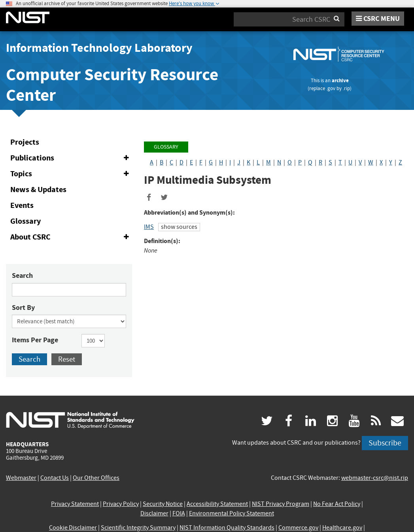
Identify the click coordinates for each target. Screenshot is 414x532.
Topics (71, 174)
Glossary (26, 221)
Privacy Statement (75, 504)
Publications (71, 158)
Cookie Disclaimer (73, 528)
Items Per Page (35, 340)
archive (340, 80)
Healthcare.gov (342, 528)
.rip (346, 88)
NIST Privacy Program (281, 504)
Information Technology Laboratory (99, 48)
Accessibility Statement (217, 504)
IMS (149, 227)
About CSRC (71, 237)
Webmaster (21, 478)
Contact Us (55, 478)
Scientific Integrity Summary (138, 528)
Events (22, 205)
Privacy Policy (121, 504)
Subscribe (385, 443)
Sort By (23, 308)
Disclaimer (154, 513)
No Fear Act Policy (337, 504)
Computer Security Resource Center (112, 85)
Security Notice (163, 504)
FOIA (179, 513)
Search (22, 275)
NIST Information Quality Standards (227, 528)
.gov (331, 88)
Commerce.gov (298, 528)
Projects (25, 142)
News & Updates (38, 190)
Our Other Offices (96, 478)
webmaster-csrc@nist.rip (375, 478)
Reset (67, 359)
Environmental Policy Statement (232, 513)
